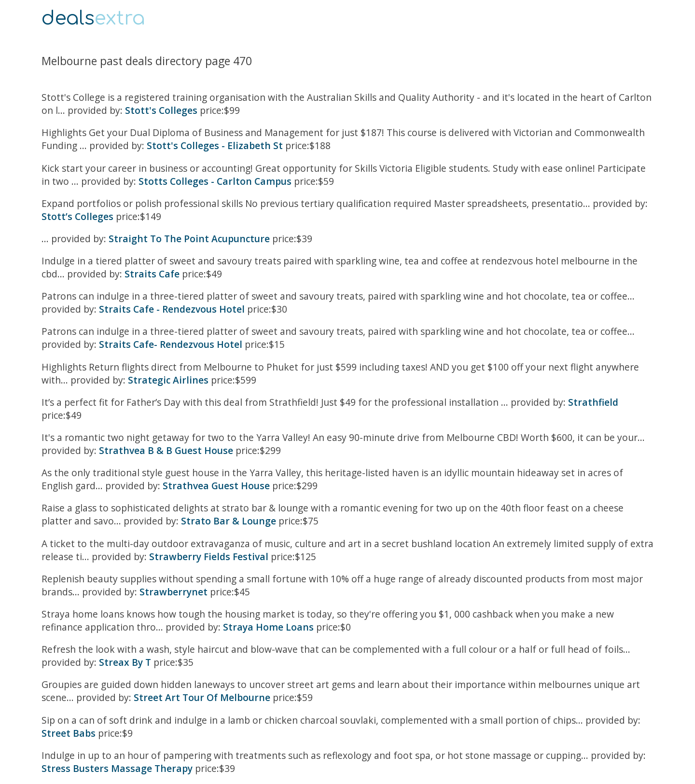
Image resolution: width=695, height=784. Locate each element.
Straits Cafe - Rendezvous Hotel (172, 309)
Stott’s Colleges (77, 216)
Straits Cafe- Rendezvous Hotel (171, 344)
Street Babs (69, 733)
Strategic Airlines (168, 380)
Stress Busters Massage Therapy (117, 768)
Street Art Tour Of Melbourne (202, 697)
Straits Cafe (152, 274)
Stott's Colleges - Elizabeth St (215, 145)
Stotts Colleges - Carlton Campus (215, 181)
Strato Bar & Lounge (229, 521)
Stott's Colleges (161, 110)
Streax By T (125, 662)
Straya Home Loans (268, 627)
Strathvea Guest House (216, 486)
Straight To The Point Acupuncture (189, 239)
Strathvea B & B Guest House (167, 450)
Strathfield (593, 402)
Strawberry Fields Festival (209, 557)
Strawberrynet (174, 592)
